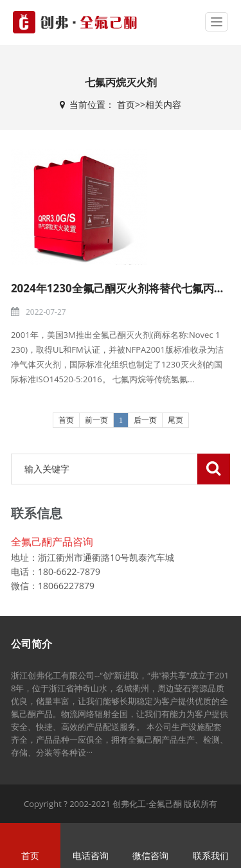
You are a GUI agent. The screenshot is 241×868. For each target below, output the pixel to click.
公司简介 (31, 644)
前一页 (96, 420)
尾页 (175, 420)
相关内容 (163, 104)
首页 (126, 104)
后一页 (145, 420)
